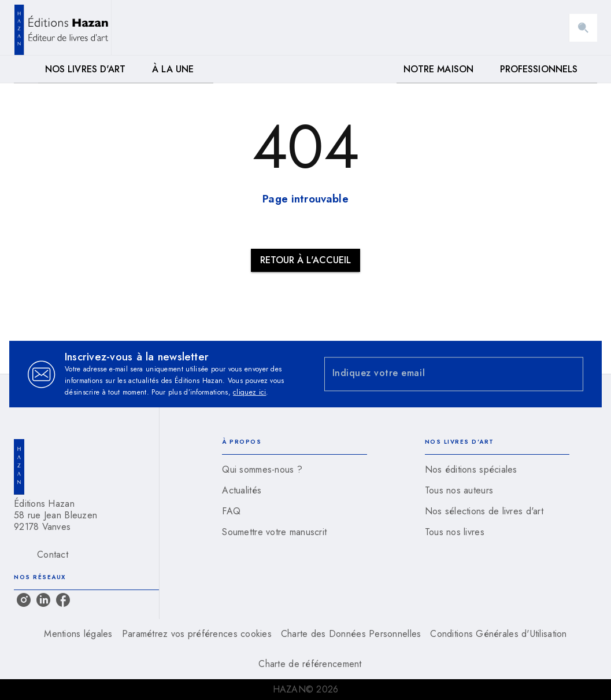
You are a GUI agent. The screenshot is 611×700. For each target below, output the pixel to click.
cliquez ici (249, 392)
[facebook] (63, 600)
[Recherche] (583, 28)
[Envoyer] (569, 374)
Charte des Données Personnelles (351, 634)
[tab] (26, 69)
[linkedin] (43, 600)
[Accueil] (62, 27)
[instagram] (24, 600)
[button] (305, 260)
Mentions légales (78, 634)
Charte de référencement (310, 664)
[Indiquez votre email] (440, 374)
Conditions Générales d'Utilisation (498, 634)
